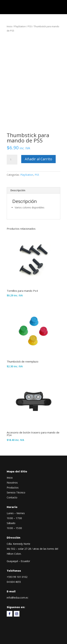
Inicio (9, 26)
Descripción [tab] (18, 190)
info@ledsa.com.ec (18, 598)
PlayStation (20, 26)
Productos (13, 488)
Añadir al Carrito (38, 159)
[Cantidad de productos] (12, 160)
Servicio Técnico (16, 492)
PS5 (30, 26)
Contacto (12, 497)
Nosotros (12, 483)
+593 (17, 577)
